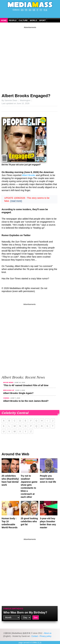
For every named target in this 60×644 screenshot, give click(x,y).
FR (26, 10)
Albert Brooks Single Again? (18, 393)
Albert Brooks (29, 175)
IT (38, 10)
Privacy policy (46, 636)
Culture (23, 21)
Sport (42, 21)
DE (34, 10)
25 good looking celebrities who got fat (29, 521)
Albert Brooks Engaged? (26, 96)
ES (30, 10)
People (13, 21)
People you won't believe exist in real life (48, 479)
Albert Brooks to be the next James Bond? (26, 401)
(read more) (16, 201)
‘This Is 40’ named (26, 385)
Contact (35, 636)
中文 (45, 10)
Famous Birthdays (13, 609)
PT (41, 10)
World (33, 21)
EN (22, 10)
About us (48, 633)
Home (4, 21)
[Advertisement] (30, 59)
